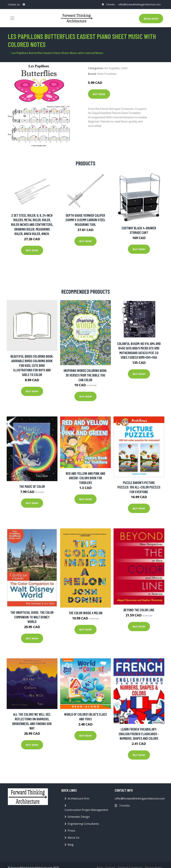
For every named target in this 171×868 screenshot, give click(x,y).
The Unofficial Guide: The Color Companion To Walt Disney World (32, 617)
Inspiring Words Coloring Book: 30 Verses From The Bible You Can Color (85, 375)
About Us (73, 838)
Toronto (110, 4)
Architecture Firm (78, 799)
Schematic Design (79, 817)
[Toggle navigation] (12, 18)
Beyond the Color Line (139, 610)
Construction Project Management (86, 810)
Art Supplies (112, 68)
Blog (71, 845)
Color (124, 68)
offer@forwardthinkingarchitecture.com (139, 4)
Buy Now (99, 94)
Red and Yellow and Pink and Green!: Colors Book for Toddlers (85, 478)
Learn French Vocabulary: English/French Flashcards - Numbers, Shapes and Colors (139, 734)
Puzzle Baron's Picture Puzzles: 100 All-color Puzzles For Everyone (139, 487)
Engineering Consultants (83, 824)
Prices (71, 831)
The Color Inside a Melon (85, 613)
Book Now (151, 19)
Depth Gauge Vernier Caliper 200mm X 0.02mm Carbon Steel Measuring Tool (85, 220)
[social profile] (24, 5)
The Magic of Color (32, 486)
